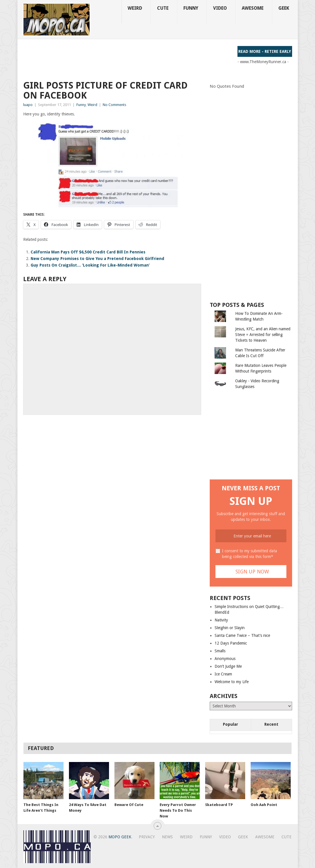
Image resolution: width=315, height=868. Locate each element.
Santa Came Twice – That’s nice (242, 635)
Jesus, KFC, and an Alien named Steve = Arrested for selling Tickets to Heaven (263, 335)
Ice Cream (223, 674)
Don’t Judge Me (228, 666)
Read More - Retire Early (265, 51)
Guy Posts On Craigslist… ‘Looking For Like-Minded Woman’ (90, 265)
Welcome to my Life (232, 682)
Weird (135, 8)
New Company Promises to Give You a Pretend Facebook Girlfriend (97, 259)
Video (220, 8)
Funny (191, 8)
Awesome (253, 8)
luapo (28, 105)
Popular (230, 724)
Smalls (220, 651)
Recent (271, 724)
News (167, 837)
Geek (284, 8)
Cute (163, 8)
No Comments (114, 105)
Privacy (147, 837)
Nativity (221, 620)
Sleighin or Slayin (230, 628)
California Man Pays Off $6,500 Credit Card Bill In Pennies (88, 252)
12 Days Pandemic (231, 643)
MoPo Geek (120, 837)
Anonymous (225, 659)
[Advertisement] (127, 59)
